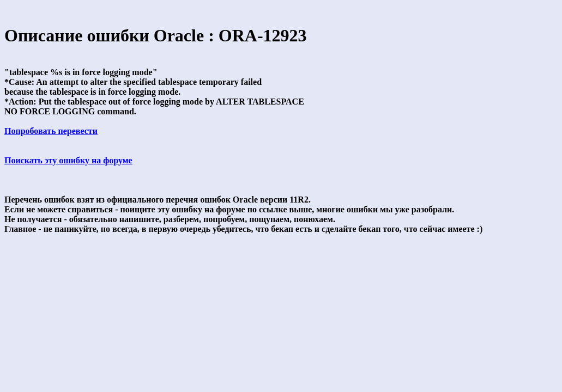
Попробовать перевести (51, 131)
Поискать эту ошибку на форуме (68, 160)
